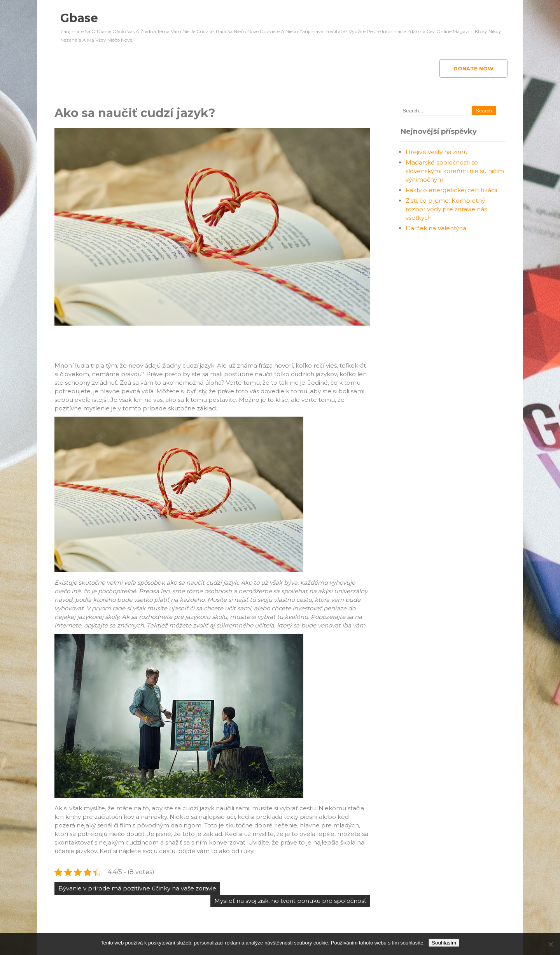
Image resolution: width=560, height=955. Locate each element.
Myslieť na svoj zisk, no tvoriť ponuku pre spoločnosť (290, 901)
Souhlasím (444, 943)
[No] (550, 944)
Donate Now (473, 68)
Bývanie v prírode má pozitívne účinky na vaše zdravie (137, 888)
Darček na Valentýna (436, 228)
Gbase (79, 18)
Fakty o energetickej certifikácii (451, 190)
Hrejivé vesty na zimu (437, 152)
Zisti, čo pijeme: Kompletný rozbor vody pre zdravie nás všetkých (446, 209)
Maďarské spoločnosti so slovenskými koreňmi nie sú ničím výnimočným (455, 171)
